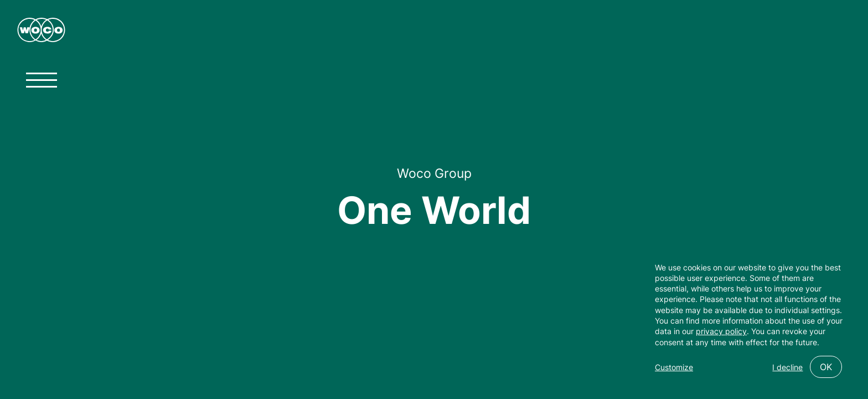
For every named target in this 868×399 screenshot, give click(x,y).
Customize (674, 367)
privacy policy (721, 331)
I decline (787, 367)
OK (826, 367)
